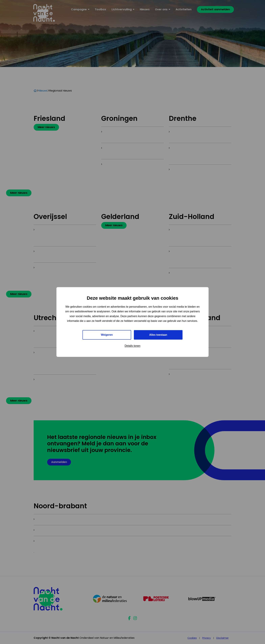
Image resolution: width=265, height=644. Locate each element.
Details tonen (132, 346)
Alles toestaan (158, 335)
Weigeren (107, 335)
